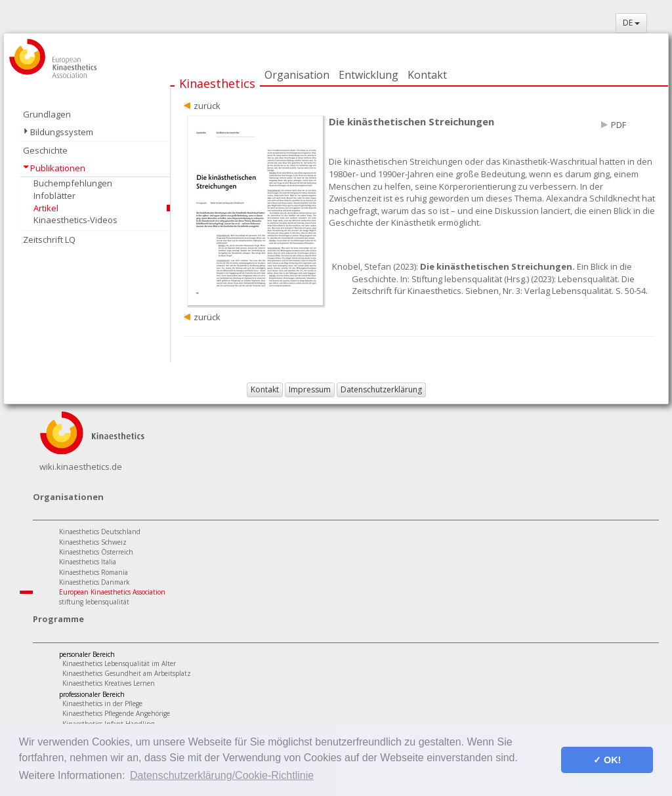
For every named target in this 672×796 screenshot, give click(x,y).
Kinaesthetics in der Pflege (102, 703)
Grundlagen (47, 114)
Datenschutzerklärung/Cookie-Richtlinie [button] (222, 775)
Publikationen (58, 168)
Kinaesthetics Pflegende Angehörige (116, 713)
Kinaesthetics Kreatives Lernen (109, 683)
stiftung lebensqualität (94, 602)
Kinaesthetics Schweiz (93, 542)
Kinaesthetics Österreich (96, 552)
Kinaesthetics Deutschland (100, 532)
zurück (207, 106)
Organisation (297, 75)
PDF (619, 125)
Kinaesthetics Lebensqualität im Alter (119, 663)
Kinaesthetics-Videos (75, 220)
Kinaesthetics (217, 83)
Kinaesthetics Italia (88, 562)
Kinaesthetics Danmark (94, 582)
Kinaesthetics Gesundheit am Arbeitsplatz (127, 673)
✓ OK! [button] (607, 760)
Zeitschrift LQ (49, 240)
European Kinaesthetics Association (112, 592)
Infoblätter (54, 196)
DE (631, 23)
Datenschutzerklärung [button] (381, 389)
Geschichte (45, 150)
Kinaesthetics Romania (94, 572)
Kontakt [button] (265, 389)
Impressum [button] (310, 389)
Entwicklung (368, 75)
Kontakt (427, 75)
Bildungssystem (62, 132)
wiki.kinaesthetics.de (81, 467)
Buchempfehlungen (73, 183)
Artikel (46, 208)
